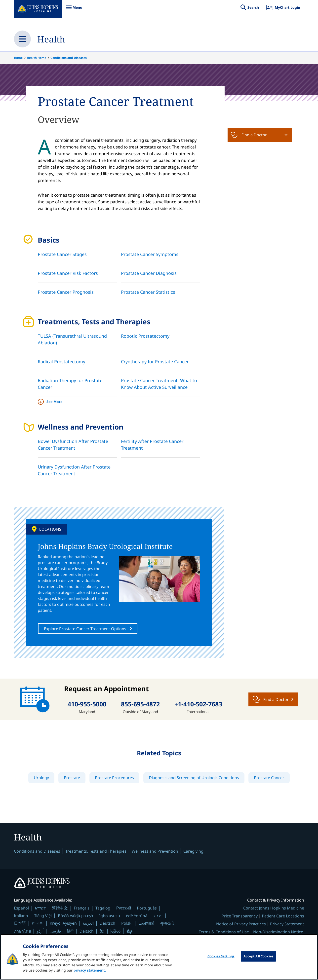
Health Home (37, 58)
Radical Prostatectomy (61, 362)
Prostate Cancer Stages (62, 254)
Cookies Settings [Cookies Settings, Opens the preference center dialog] (221, 960)
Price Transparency (240, 916)
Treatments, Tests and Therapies (96, 852)
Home (18, 58)
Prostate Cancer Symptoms (150, 254)
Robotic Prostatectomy (145, 336)
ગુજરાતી (167, 924)
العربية (88, 924)
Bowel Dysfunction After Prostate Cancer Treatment (73, 445)
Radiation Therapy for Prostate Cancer (70, 384)
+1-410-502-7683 (198, 704)
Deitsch (87, 932)
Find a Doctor (249, 135)
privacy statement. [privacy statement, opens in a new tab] (90, 974)
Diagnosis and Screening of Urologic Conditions (194, 778)
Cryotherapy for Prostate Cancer (155, 362)
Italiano (21, 916)
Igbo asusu (110, 916)
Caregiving (193, 852)
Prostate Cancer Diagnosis (149, 273)
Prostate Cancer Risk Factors (68, 273)
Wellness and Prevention (155, 852)
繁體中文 (60, 908)
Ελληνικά (146, 924)
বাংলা (158, 916)
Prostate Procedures (114, 778)
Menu (74, 10)
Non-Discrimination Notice (278, 932)
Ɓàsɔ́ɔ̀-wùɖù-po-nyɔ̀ (75, 916)
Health (52, 39)
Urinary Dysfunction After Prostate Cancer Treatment (74, 470)
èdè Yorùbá (137, 916)
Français (82, 908)
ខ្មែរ (102, 932)
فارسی (55, 932)
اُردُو (40, 932)
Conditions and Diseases (69, 58)
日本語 (20, 924)
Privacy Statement (287, 924)
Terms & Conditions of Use (224, 932)
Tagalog (103, 908)
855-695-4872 (140, 704)
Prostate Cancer (269, 778)
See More (54, 402)
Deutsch (107, 924)
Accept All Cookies (258, 960)
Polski (127, 924)
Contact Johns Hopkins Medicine (274, 908)
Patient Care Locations (283, 916)
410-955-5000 (87, 704)
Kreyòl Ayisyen (63, 924)
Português (147, 908)
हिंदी (70, 932)
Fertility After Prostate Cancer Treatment (152, 445)
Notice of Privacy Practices (241, 924)
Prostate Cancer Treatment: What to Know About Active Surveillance (159, 384)
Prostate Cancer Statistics (148, 292)
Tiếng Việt (43, 916)
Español (21, 908)
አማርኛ (40, 908)
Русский (124, 909)
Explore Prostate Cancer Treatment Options (85, 629)
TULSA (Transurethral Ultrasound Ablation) (72, 339)
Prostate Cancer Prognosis (66, 292)
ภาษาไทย (22, 932)
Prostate (72, 778)
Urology (41, 778)
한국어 (38, 924)
